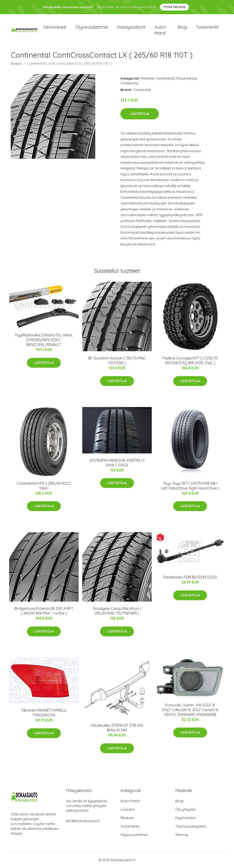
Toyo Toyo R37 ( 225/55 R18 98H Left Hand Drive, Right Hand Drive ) (190, 486)
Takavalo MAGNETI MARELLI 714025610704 (44, 713)
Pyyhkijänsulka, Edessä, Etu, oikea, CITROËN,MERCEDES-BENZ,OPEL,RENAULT (44, 340)
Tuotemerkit (207, 27)
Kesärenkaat (187, 79)
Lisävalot (128, 810)
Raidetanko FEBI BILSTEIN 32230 (190, 578)
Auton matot (160, 30)
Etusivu (16, 64)
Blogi (182, 27)
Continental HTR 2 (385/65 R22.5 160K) (44, 486)
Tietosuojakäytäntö (191, 826)
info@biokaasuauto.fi (83, 821)
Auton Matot (130, 801)
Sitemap (182, 835)
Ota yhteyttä (185, 810)
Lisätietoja (140, 114)
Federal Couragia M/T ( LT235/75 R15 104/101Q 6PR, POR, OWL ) (190, 361)
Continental (129, 83)
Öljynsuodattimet (92, 27)
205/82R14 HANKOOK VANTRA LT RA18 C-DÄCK (117, 463)
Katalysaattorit (131, 27)
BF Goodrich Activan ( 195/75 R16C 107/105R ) (117, 361)
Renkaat (148, 79)
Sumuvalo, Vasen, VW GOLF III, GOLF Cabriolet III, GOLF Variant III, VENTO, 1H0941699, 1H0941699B (190, 710)
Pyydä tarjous (174, 7)
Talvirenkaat (55, 27)
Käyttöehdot (185, 818)
